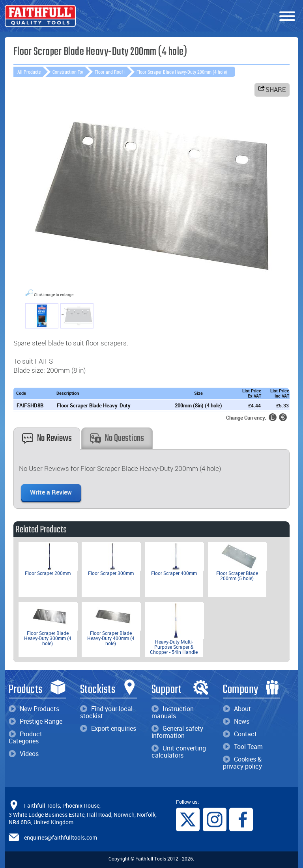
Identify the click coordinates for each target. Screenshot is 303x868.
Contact (240, 734)
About (237, 709)
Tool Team (243, 747)
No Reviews (47, 438)
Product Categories (25, 737)
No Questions (117, 438)
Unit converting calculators (179, 752)
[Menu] (287, 17)
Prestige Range (36, 721)
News (236, 721)
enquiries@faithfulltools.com (61, 837)
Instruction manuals (173, 712)
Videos (24, 754)
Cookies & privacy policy (242, 763)
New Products (34, 709)
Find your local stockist (106, 712)
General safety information (177, 732)
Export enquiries (108, 728)
